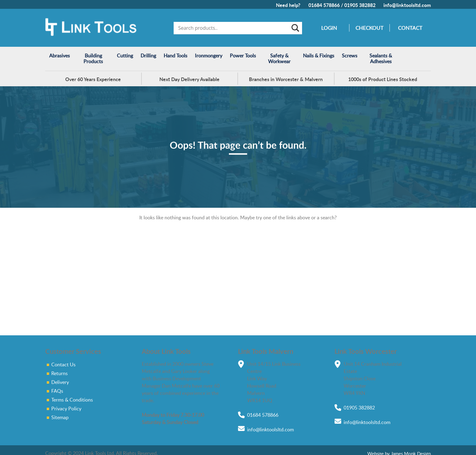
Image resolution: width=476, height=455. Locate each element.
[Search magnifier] (295, 28)
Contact (410, 28)
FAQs (57, 391)
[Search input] (234, 28)
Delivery (60, 382)
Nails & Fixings (319, 56)
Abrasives (59, 56)
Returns (59, 373)
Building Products (93, 58)
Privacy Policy (66, 409)
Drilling (148, 56)
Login (329, 28)
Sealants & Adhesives (381, 58)
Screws (350, 56)
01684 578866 (324, 5)
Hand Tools (175, 56)
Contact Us (63, 364)
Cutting (125, 56)
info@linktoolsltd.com (407, 5)
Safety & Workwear (279, 58)
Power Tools (243, 56)
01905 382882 (360, 5)
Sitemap (60, 417)
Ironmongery (209, 56)
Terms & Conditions (72, 400)
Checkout (369, 28)
